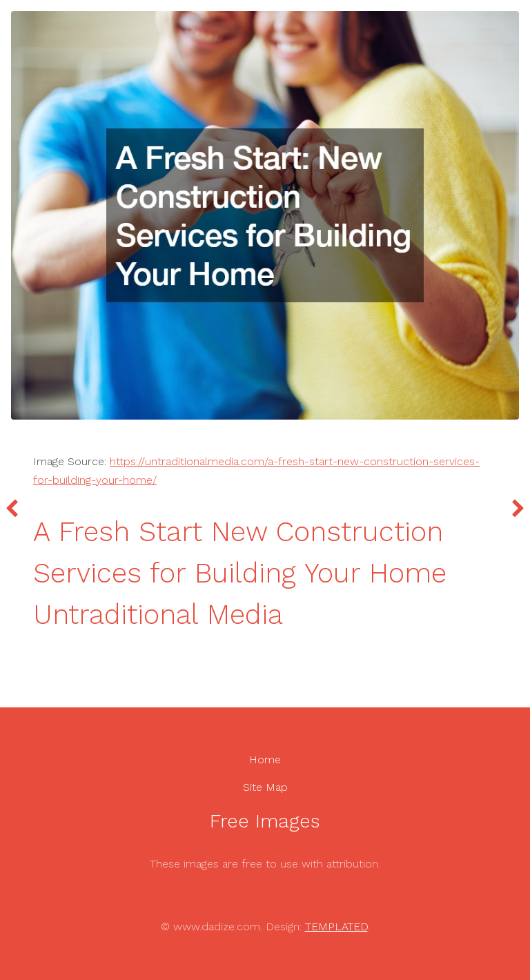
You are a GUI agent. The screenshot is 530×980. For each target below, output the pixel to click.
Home (265, 759)
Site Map (265, 787)
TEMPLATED (336, 927)
